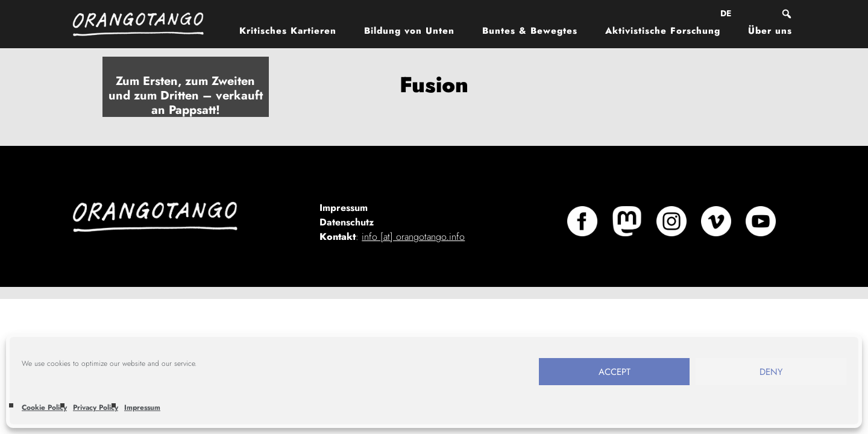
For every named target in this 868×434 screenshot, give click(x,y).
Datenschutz (347, 222)
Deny (771, 372)
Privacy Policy (96, 407)
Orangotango (145, 24)
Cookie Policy (44, 407)
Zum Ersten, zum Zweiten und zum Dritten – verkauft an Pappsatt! (186, 96)
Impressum (142, 407)
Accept (615, 372)
